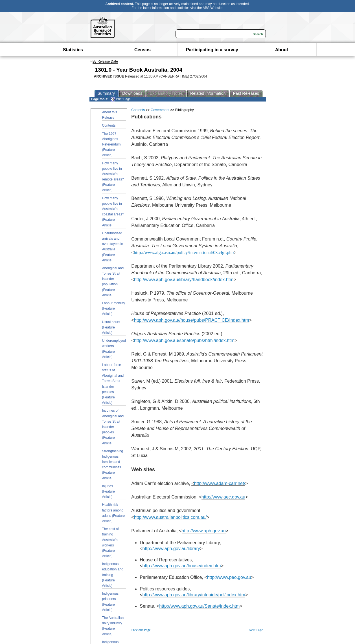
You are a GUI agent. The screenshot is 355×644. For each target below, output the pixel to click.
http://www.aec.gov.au (223, 497)
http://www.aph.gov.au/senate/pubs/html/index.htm (184, 340)
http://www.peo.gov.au (229, 577)
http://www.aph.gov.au (204, 531)
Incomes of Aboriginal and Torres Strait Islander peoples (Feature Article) (113, 427)
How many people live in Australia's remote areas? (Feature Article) (113, 177)
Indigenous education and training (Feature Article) (113, 575)
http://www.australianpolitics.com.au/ (170, 517)
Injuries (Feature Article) (109, 491)
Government (160, 110)
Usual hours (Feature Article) (111, 327)
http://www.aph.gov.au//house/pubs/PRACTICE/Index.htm (192, 320)
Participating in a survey (212, 50)
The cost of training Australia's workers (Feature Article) (110, 542)
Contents (109, 125)
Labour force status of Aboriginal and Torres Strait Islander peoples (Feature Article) (113, 384)
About (282, 50)
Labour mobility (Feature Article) (114, 308)
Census (143, 50)
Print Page (121, 99)
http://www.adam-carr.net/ (219, 483)
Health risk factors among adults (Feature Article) (114, 513)
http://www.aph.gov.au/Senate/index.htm (199, 606)
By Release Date (105, 61)
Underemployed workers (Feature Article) (114, 349)
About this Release (110, 115)
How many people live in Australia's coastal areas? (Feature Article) (113, 212)
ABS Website (212, 8)
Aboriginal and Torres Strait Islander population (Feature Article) (113, 282)
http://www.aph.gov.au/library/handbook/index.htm (184, 280)
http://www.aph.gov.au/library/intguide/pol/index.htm (194, 595)
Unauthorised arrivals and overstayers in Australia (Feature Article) (113, 247)
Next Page (256, 630)
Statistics (73, 50)
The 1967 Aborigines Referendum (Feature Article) (111, 145)
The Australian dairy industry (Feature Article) (113, 626)
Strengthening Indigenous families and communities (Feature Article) (113, 465)
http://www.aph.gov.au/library (171, 549)
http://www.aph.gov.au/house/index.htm (182, 566)
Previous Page (141, 630)
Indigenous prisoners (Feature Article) (110, 602)
